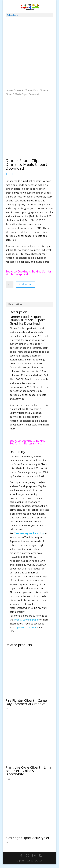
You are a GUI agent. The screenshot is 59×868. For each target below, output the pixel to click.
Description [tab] (15, 308)
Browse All (19, 90)
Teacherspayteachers (26, 537)
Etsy (42, 537)
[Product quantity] (9, 288)
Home (9, 90)
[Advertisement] (30, 48)
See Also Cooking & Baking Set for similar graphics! (28, 276)
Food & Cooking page (26, 623)
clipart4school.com (25, 631)
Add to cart (26, 288)
